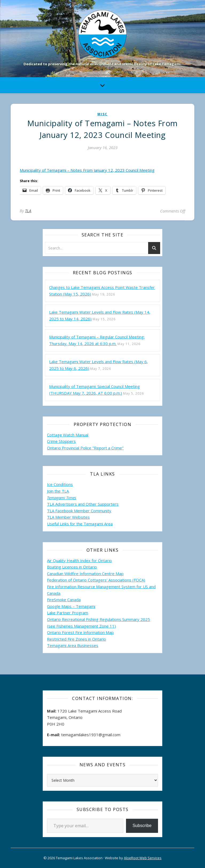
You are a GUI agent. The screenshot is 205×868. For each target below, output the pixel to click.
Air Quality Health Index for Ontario (79, 560)
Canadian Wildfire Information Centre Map (85, 574)
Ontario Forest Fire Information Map (80, 632)
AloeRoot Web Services (143, 858)
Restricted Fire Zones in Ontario (76, 639)
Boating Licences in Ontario (72, 567)
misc (102, 114)
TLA (28, 211)
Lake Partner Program (68, 613)
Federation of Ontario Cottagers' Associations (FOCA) (96, 580)
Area (108, 524)
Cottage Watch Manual (68, 435)
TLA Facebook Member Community (79, 511)
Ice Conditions (60, 484)
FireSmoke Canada (64, 600)
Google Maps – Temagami (71, 606)
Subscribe (142, 826)
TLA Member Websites (68, 517)
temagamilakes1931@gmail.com (91, 735)
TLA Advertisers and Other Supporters (83, 504)
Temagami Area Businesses (73, 645)
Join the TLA (58, 491)
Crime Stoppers (61, 441)
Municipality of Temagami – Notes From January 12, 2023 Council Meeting (87, 170)
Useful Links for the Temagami (76, 524)
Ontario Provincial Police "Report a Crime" (85, 448)
